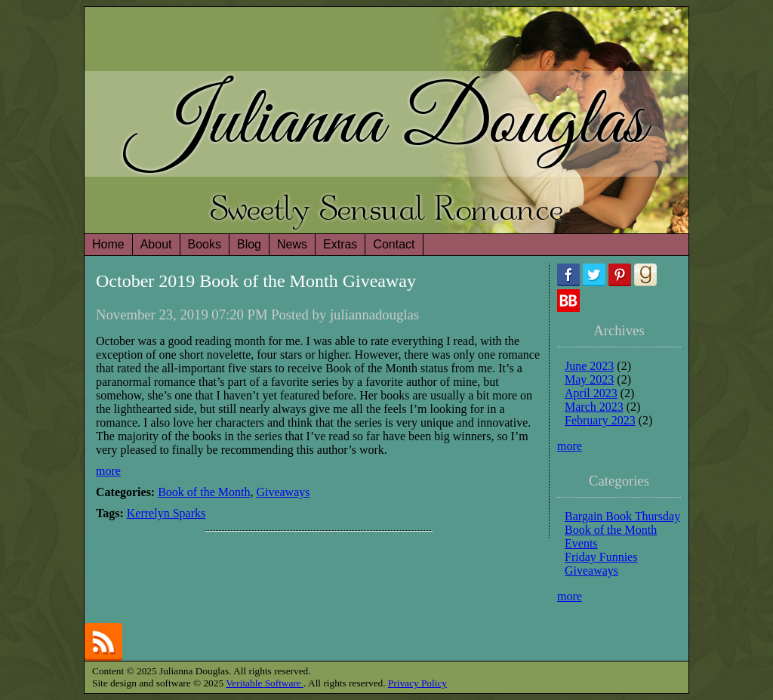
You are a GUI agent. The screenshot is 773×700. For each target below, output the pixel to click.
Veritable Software (265, 683)
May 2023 (589, 379)
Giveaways (283, 492)
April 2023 (591, 393)
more (108, 471)
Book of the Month (204, 492)
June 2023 (589, 366)
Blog (249, 244)
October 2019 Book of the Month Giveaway (256, 281)
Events (581, 543)
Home (108, 244)
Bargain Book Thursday (622, 516)
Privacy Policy (417, 683)
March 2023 (594, 407)
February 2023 (600, 420)
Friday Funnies (601, 557)
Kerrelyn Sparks (166, 513)
